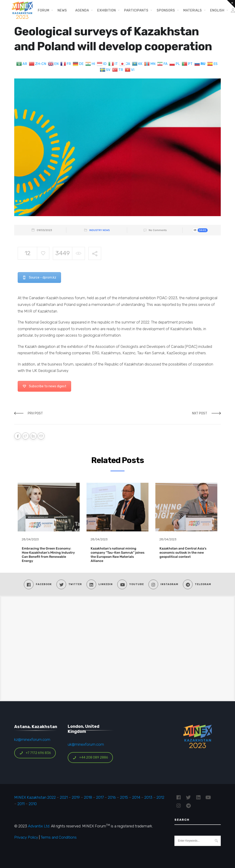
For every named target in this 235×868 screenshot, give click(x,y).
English (217, 10)
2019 (75, 797)
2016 (112, 797)
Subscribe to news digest (44, 386)
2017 (100, 797)
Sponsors (166, 10)
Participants (136, 10)
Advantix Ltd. (39, 826)
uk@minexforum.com (86, 744)
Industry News (99, 230)
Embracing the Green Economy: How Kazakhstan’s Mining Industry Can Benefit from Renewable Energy (48, 555)
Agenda (82, 10)
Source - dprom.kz (39, 278)
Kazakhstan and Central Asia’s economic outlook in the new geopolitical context (183, 553)
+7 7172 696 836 (35, 753)
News (62, 10)
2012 (160, 797)
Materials (193, 10)
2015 (124, 797)
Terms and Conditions (59, 837)
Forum (44, 10)
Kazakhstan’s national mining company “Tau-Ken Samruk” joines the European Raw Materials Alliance (117, 555)
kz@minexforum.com (32, 740)
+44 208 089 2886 (90, 758)
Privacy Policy (26, 837)
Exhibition (107, 10)
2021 (64, 797)
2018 (88, 797)
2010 (33, 804)
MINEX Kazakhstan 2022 (35, 797)
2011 (21, 804)
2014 (136, 797)
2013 (148, 797)
